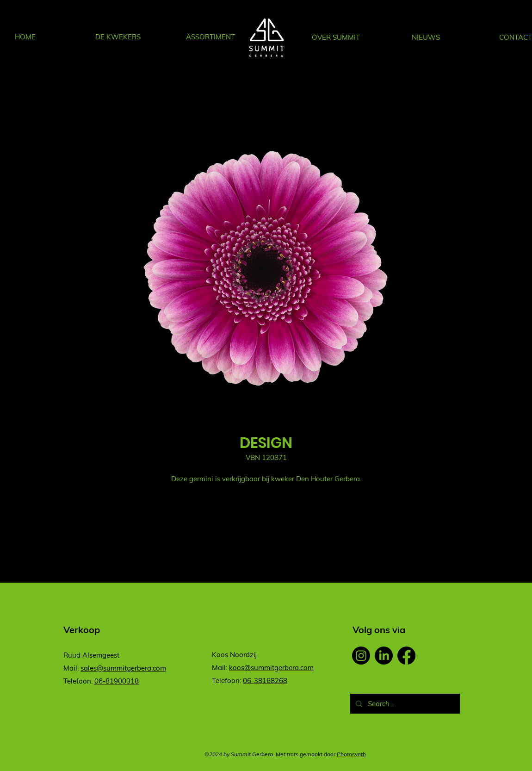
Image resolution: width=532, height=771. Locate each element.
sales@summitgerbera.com (123, 668)
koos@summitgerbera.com (271, 668)
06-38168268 (265, 681)
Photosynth (351, 754)
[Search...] (404, 704)
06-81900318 (117, 681)
